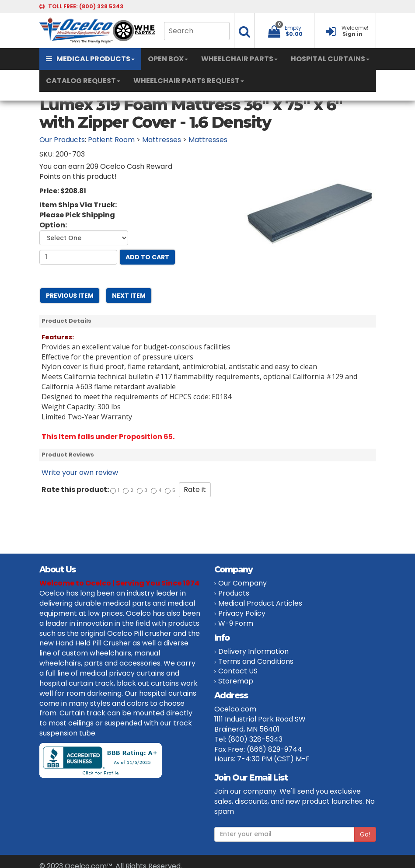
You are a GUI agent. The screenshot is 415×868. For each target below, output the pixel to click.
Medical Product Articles (260, 603)
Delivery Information (253, 651)
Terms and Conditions (256, 661)
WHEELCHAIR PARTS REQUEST (189, 81)
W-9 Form (236, 623)
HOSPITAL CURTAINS (330, 59)
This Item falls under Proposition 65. (108, 437)
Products (234, 593)
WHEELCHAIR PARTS (239, 59)
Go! (365, 834)
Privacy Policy (242, 613)
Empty (293, 28)
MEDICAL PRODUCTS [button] (90, 59)
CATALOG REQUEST (83, 81)
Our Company (242, 583)
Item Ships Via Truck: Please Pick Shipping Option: (78, 215)
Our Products (62, 140)
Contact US (238, 671)
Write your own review (80, 472)
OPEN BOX (168, 59)
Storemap (236, 681)
